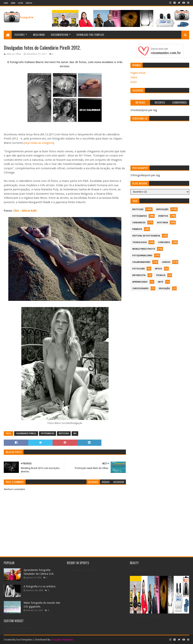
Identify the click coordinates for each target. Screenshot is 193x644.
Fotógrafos (47, 433)
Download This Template (90, 35)
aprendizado (140, 282)
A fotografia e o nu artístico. (40, 586)
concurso (164, 242)
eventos (163, 216)
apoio (159, 269)
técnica (161, 275)
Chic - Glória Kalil (24, 211)
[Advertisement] (160, 319)
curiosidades (140, 288)
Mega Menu (39, 35)
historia (162, 223)
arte (161, 282)
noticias (64, 433)
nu (75, 433)
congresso (139, 223)
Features (20, 35)
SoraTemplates (24, 640)
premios (137, 229)
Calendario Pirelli (26, 433)
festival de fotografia (146, 236)
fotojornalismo (142, 256)
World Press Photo (144, 249)
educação (164, 288)
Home (6, 3)
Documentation (59, 35)
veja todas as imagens (39, 143)
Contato (29, 3)
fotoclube (139, 269)
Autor (20, 3)
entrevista (139, 275)
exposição (162, 209)
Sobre (13, 3)
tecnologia (139, 242)
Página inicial (138, 73)
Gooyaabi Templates (62, 640)
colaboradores (141, 262)
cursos (166, 262)
